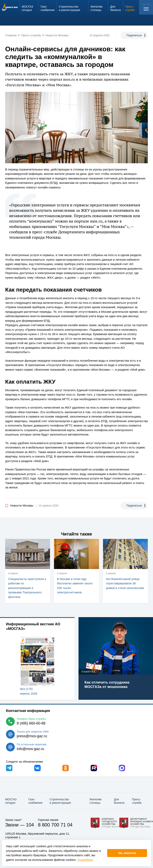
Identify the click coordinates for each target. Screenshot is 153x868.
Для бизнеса (119, 801)
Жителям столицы (95, 801)
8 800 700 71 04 (55, 825)
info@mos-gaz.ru (30, 749)
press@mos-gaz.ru (32, 736)
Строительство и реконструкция (60, 801)
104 (30, 825)
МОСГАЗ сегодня (11, 801)
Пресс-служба (137, 801)
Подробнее (85, 860)
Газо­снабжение (36, 801)
